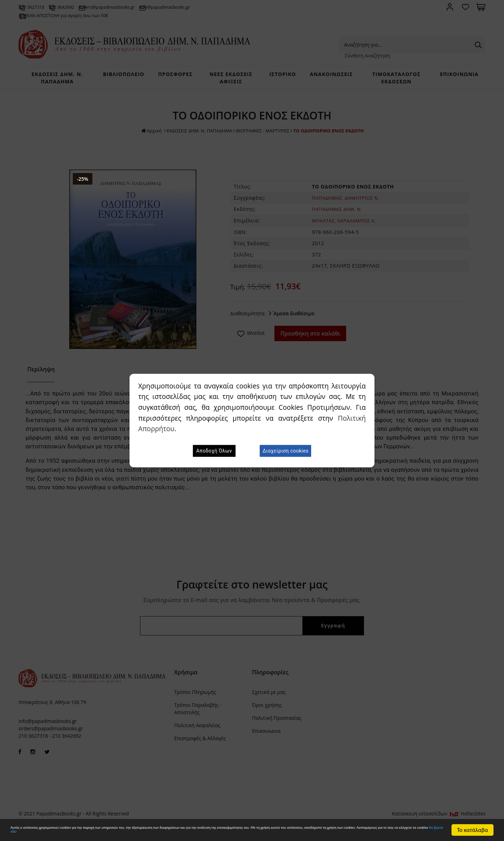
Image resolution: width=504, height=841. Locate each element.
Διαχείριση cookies (285, 451)
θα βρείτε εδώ (285, 833)
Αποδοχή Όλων (214, 451)
